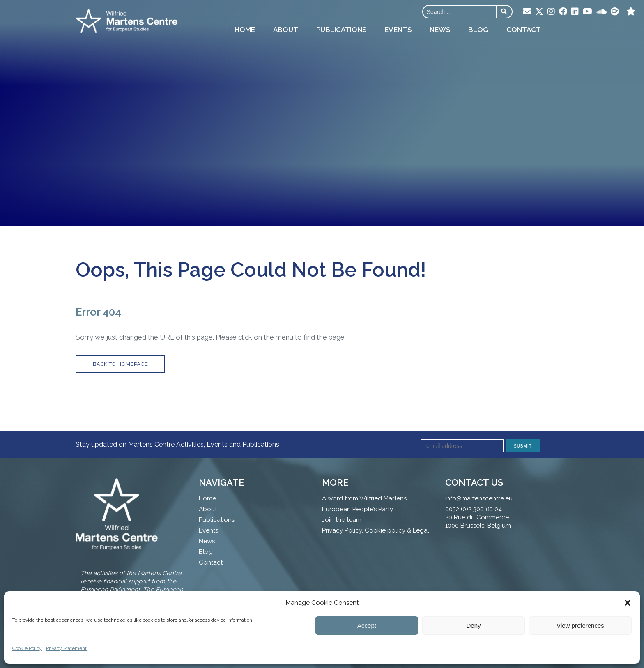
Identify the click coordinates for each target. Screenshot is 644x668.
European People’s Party (358, 509)
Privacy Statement (66, 648)
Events (398, 30)
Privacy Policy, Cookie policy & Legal (376, 530)
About (286, 30)
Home (245, 30)
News (440, 30)
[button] (628, 603)
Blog (478, 30)
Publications (341, 30)
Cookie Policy (27, 648)
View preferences (580, 626)
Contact (524, 30)
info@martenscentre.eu (479, 498)
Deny (473, 626)
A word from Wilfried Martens (364, 498)
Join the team (342, 520)
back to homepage (120, 364)
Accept (367, 626)
